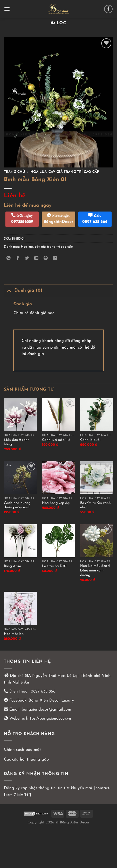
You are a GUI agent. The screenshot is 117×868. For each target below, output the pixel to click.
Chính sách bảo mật (22, 750)
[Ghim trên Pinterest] (46, 259)
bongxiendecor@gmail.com (46, 710)
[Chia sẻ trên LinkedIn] (55, 259)
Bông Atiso (12, 566)
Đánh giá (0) (23, 290)
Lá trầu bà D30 (54, 566)
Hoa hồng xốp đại (56, 503)
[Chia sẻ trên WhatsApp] (9, 259)
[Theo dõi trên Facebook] (108, 9)
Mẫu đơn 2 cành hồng (17, 442)
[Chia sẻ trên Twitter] (27, 259)
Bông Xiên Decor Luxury (51, 701)
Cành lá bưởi (90, 440)
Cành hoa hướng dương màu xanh (17, 505)
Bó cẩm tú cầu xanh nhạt (95, 505)
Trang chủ (14, 172)
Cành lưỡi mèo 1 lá (56, 440)
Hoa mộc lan (14, 634)
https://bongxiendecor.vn (49, 719)
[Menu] (7, 9)
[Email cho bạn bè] (36, 259)
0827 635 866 (43, 692)
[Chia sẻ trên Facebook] (18, 259)
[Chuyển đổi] (9, 290)
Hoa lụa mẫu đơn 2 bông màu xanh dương (95, 570)
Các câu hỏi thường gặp (26, 760)
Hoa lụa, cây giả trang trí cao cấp (65, 172)
